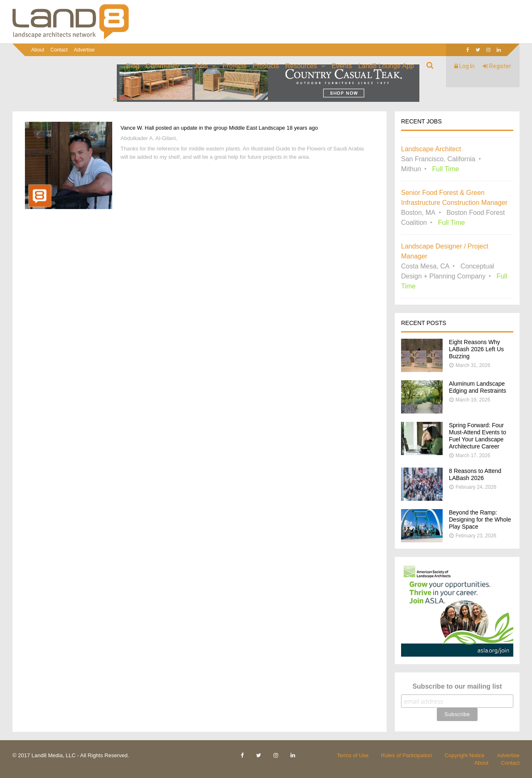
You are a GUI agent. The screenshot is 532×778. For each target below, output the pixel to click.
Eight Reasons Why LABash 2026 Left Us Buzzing (476, 349)
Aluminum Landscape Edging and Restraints (478, 387)
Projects (234, 66)
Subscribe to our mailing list (457, 686)
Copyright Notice (465, 755)
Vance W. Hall (137, 128)
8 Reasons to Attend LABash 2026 (475, 474)
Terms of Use (353, 755)
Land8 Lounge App (386, 66)
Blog (133, 66)
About (38, 50)
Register (497, 66)
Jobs (201, 66)
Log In (464, 66)
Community (163, 66)
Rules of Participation (407, 755)
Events (342, 66)
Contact (59, 50)
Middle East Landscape (257, 128)
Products (266, 66)
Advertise (84, 50)
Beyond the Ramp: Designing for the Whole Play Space (480, 519)
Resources (301, 66)
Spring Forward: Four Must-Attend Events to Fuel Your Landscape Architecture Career (478, 436)
